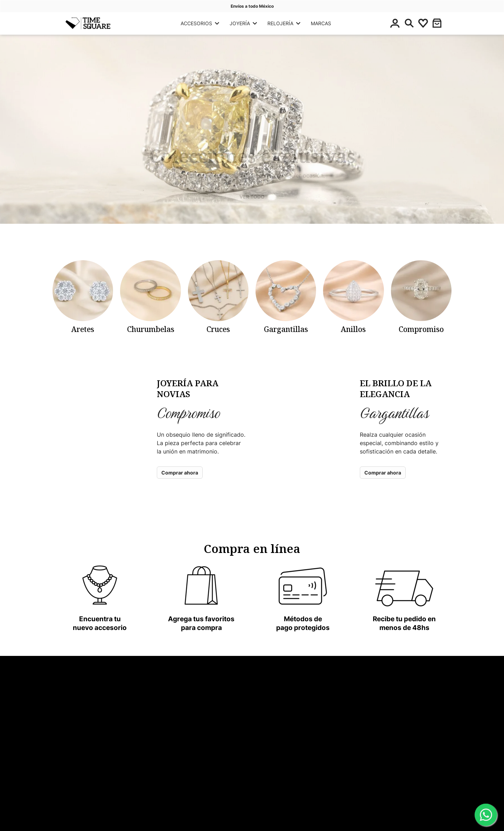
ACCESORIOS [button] (200, 23)
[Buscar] (409, 23)
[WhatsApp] (486, 815)
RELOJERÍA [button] (284, 23)
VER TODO (252, 197)
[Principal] (88, 23)
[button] (437, 23)
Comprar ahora (180, 473)
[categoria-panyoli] (83, 297)
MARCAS (321, 23)
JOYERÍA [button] (243, 23)
